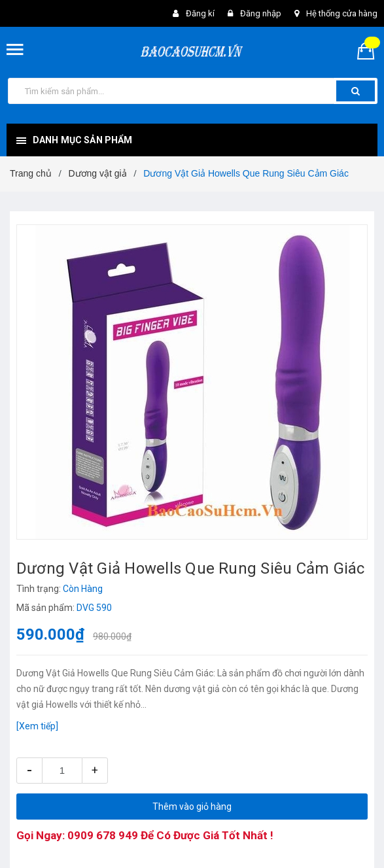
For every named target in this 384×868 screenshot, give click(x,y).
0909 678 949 (103, 835)
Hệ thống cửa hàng (342, 13)
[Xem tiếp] (37, 726)
